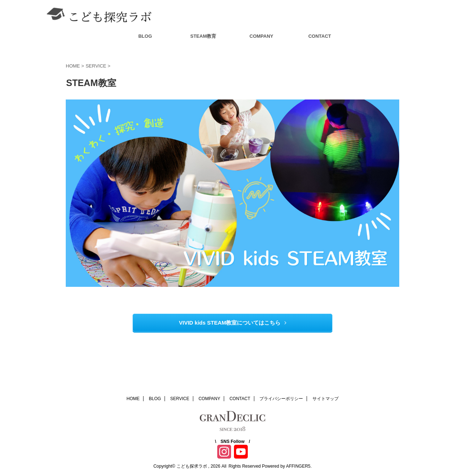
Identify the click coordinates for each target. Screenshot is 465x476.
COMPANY (261, 36)
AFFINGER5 (298, 466)
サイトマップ (325, 399)
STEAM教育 (203, 36)
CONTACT (320, 36)
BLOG (145, 36)
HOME (133, 399)
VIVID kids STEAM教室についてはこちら (232, 323)
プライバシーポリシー (281, 399)
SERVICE (180, 399)
